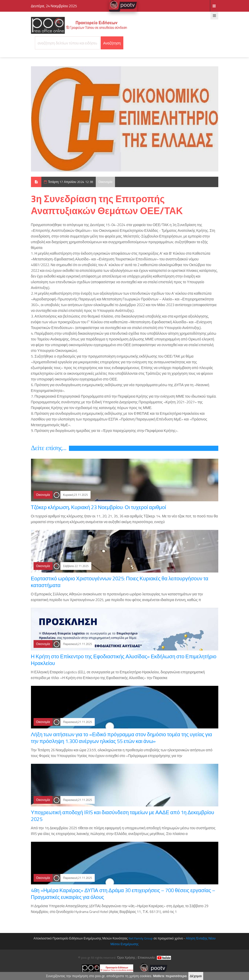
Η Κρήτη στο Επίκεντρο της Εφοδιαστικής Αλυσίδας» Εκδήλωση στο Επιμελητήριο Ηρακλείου (124, 660)
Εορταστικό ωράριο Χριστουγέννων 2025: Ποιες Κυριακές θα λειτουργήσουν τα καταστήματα (120, 582)
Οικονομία (105, 182)
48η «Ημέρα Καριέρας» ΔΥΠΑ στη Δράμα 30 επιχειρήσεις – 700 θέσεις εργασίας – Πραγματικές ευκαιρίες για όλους (123, 894)
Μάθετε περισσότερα (170, 976)
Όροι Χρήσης (126, 958)
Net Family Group (141, 938)
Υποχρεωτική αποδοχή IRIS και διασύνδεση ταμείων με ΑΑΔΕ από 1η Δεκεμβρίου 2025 (123, 816)
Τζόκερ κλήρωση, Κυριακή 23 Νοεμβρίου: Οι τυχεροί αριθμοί (99, 507)
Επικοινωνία (146, 958)
